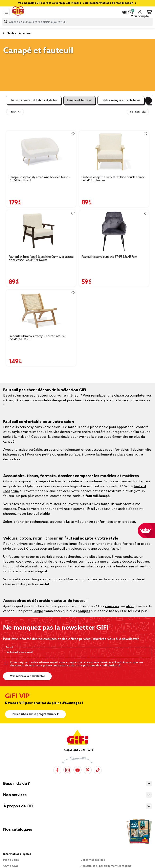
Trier (13, 112)
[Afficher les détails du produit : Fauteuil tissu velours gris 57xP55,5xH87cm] (114, 231)
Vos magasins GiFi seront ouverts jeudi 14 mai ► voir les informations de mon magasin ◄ (77, 3)
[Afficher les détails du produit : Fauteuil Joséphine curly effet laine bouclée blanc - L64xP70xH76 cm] (114, 152)
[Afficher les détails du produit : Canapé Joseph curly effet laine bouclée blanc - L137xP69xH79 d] (41, 152)
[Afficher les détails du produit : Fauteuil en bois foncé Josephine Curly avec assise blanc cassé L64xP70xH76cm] (41, 231)
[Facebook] (57, 770)
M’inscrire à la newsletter (27, 676)
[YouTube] (77, 770)
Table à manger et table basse (121, 100)
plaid (130, 606)
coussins (112, 606)
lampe (38, 611)
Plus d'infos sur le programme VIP (35, 714)
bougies (84, 611)
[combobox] (77, 22)
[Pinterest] (88, 770)
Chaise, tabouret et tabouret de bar (34, 100)
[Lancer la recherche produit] (6, 22)
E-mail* (10, 648)
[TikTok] (98, 770)
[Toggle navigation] (6, 12)
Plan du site (11, 860)
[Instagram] (67, 770)
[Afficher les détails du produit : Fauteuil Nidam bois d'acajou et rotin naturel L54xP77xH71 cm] (41, 311)
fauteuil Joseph (97, 496)
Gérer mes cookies (93, 860)
